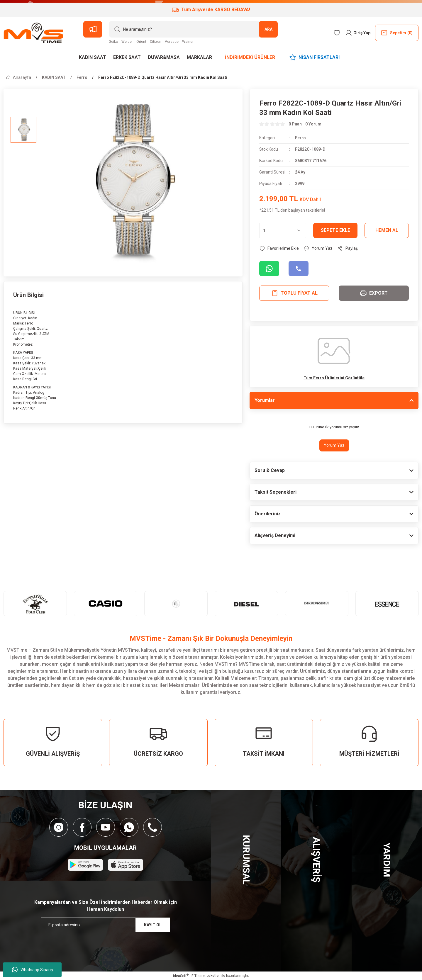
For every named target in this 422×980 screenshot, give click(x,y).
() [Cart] (397, 33)
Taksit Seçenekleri (276, 492)
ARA (268, 29)
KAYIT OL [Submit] (153, 925)
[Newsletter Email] (106, 925)
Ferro (300, 138)
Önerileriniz (268, 514)
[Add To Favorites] (279, 248)
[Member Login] (358, 33)
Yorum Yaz (334, 445)
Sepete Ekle (335, 230)
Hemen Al (387, 230)
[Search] (194, 29)
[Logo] (33, 33)
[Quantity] (283, 230)
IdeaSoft (181, 976)
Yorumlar (265, 400)
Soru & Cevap (270, 470)
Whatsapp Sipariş (32, 970)
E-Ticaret (199, 976)
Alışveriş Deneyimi (275, 535)
